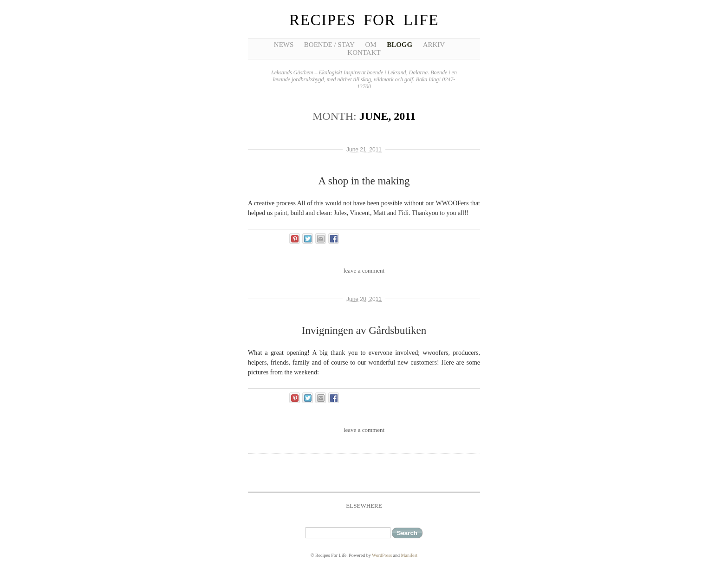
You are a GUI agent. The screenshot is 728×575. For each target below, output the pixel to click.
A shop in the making (364, 181)
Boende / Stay (329, 45)
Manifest (409, 555)
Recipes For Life (364, 20)
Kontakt (364, 52)
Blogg (400, 45)
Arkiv (434, 45)
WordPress (382, 555)
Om (370, 45)
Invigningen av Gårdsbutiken (364, 330)
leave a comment (364, 271)
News (284, 45)
